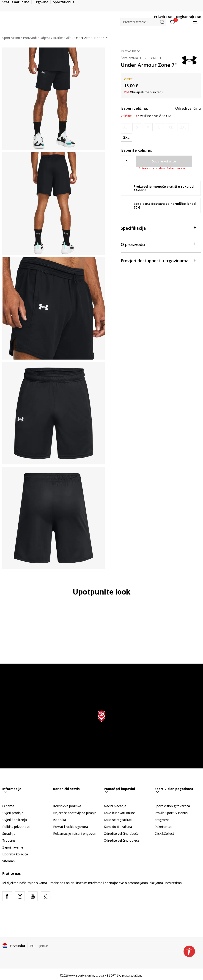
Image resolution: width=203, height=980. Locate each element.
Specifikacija (158, 228)
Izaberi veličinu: (134, 108)
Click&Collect (164, 833)
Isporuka (60, 820)
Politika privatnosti (16, 827)
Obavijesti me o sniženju (147, 92)
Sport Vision (11, 38)
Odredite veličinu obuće (121, 833)
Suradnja (9, 833)
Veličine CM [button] (163, 116)
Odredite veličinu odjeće (122, 840)
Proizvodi (30, 38)
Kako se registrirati (118, 820)
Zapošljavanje (13, 847)
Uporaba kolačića (15, 854)
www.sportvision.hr (82, 976)
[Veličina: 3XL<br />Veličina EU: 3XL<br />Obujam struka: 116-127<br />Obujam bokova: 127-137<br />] (126, 138)
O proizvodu (158, 244)
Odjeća (45, 38)
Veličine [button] (145, 116)
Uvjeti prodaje (13, 813)
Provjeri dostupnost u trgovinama (158, 260)
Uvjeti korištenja (15, 820)
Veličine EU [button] (129, 116)
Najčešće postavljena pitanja (75, 813)
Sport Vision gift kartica (172, 806)
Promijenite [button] (39, 946)
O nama (8, 806)
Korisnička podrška (67, 806)
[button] (143, 22)
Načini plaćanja (115, 806)
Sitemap (8, 861)
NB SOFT (110, 976)
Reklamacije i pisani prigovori (75, 833)
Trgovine (9, 840)
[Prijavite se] (173, 22)
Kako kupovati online (119, 813)
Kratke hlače (62, 38)
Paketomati (163, 827)
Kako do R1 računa (118, 827)
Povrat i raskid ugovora (71, 827)
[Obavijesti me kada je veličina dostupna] (125, 127)
